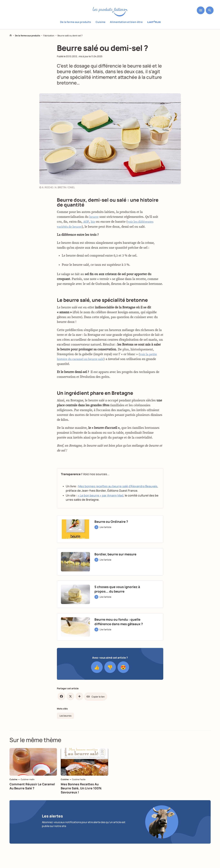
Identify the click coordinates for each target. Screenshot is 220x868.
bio (93, 235)
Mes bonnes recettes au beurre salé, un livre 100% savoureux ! (82, 794)
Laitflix (154, 22)
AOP (86, 235)
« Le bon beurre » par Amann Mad (100, 509)
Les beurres (65, 716)
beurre (94, 231)
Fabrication (49, 36)
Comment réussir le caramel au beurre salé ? (33, 792)
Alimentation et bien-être (126, 22)
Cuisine (100, 22)
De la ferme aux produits (76, 22)
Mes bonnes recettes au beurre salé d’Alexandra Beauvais (118, 500)
